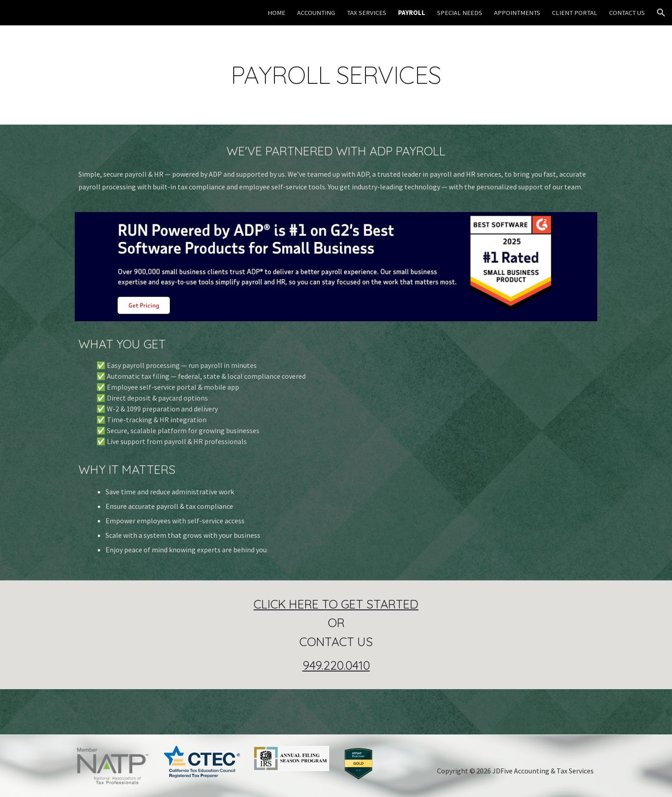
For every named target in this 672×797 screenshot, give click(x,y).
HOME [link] (276, 13)
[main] (336, 75)
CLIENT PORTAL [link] (575, 13)
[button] (661, 13)
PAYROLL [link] (412, 13)
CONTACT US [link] (627, 13)
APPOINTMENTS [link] (517, 13)
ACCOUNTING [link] (316, 13)
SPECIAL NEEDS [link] (460, 13)
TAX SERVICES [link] (367, 13)
